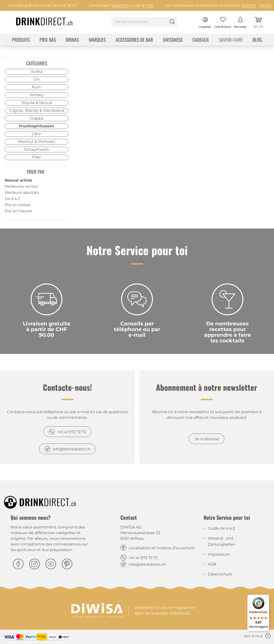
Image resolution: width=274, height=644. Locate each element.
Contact (249, 5)
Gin (37, 79)
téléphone (121, 5)
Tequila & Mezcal (37, 103)
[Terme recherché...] (144, 22)
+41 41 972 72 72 (72, 432)
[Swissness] (173, 40)
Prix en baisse (18, 205)
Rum (37, 87)
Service (265, 5)
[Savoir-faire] (231, 40)
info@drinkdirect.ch (72, 449)
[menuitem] (144, 22)
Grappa (37, 118)
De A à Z (12, 199)
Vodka (37, 72)
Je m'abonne (207, 439)
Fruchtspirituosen (37, 126)
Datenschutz (220, 574)
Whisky (37, 95)
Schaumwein (37, 149)
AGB (212, 564)
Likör (37, 134)
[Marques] (97, 40)
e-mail (148, 5)
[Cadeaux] (201, 40)
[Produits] (21, 40)
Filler (37, 157)
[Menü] (266, 598)
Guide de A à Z (221, 528)
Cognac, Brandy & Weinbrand (37, 110)
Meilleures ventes (21, 186)
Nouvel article (18, 180)
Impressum (219, 554)
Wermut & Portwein (37, 142)
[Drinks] (72, 40)
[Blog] (257, 40)
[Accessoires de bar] (134, 40)
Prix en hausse (18, 211)
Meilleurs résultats (22, 193)
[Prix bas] (48, 40)
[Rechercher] (172, 22)
